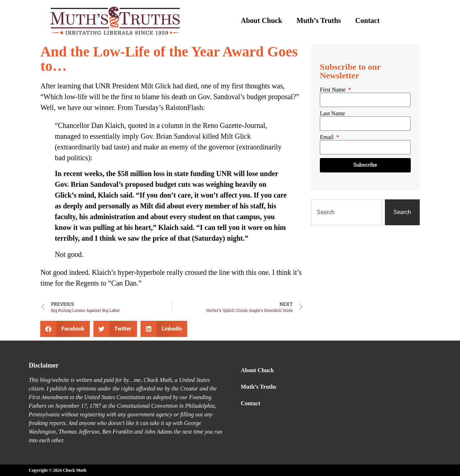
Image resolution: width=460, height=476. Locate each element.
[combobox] (346, 212)
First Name (333, 90)
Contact (368, 20)
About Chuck (261, 20)
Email (327, 137)
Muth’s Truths (319, 20)
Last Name (332, 114)
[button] (65, 329)
